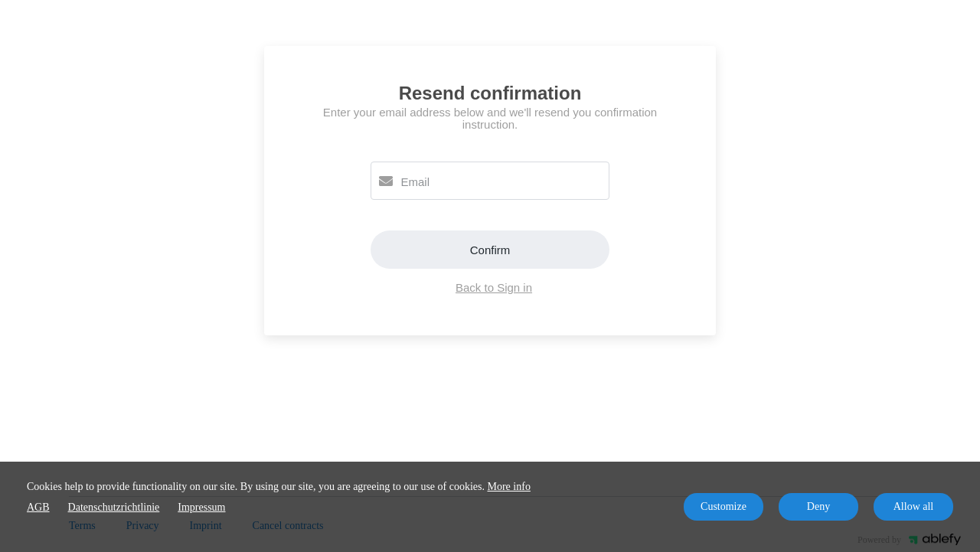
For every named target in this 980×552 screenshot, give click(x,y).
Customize (724, 506)
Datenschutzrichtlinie (114, 507)
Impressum (201, 507)
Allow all (914, 506)
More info (509, 487)
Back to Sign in (494, 287)
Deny (818, 506)
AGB (38, 507)
